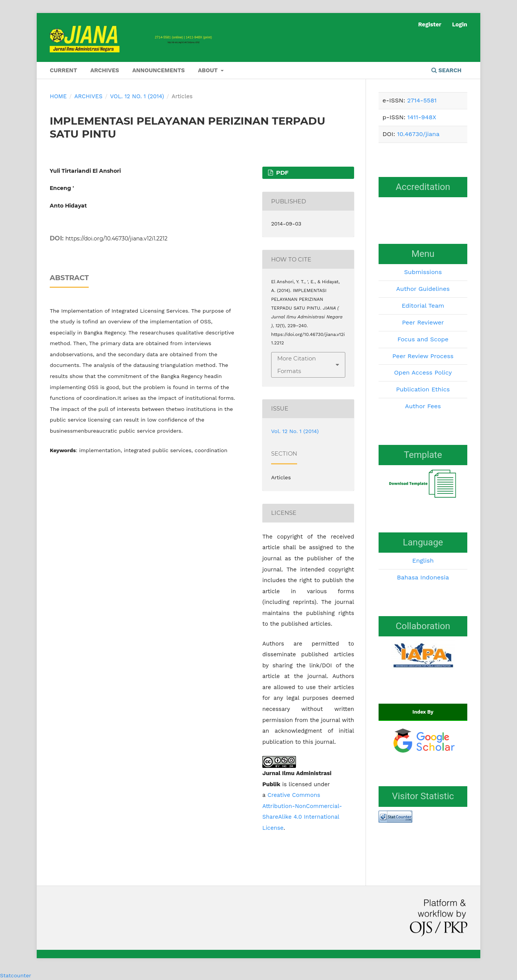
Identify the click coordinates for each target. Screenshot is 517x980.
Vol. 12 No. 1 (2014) (137, 96)
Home (58, 96)
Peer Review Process (423, 356)
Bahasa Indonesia (423, 577)
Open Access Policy (423, 372)
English (423, 561)
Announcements (159, 70)
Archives (105, 70)
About (209, 70)
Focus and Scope (423, 339)
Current (63, 70)
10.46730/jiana (418, 134)
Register (430, 24)
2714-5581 (422, 100)
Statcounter (15, 975)
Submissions (423, 272)
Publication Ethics (423, 389)
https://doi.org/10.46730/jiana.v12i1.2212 (116, 239)
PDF (282, 173)
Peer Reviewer (423, 322)
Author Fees (423, 406)
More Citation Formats (297, 365)
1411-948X (422, 117)
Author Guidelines (423, 289)
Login (460, 24)
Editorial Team (423, 306)
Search (446, 70)
